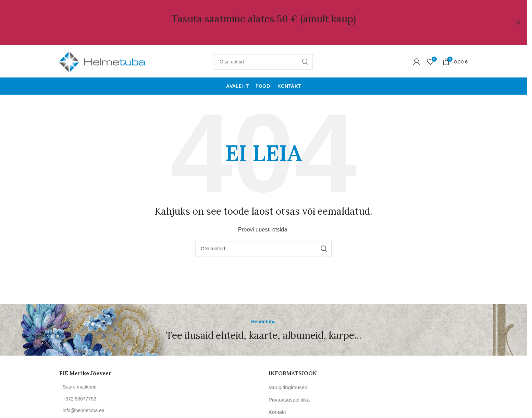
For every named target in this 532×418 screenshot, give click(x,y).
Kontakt (277, 411)
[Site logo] (102, 60)
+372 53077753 (79, 397)
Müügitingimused (288, 386)
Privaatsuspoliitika (289, 398)
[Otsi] (263, 60)
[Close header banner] (518, 22)
